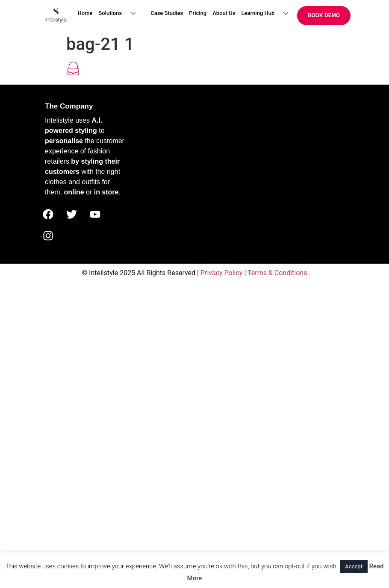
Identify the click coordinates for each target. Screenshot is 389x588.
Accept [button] (354, 566)
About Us (224, 13)
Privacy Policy (222, 273)
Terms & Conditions (277, 273)
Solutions (120, 13)
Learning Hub (268, 13)
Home (85, 13)
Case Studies (167, 13)
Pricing (198, 13)
